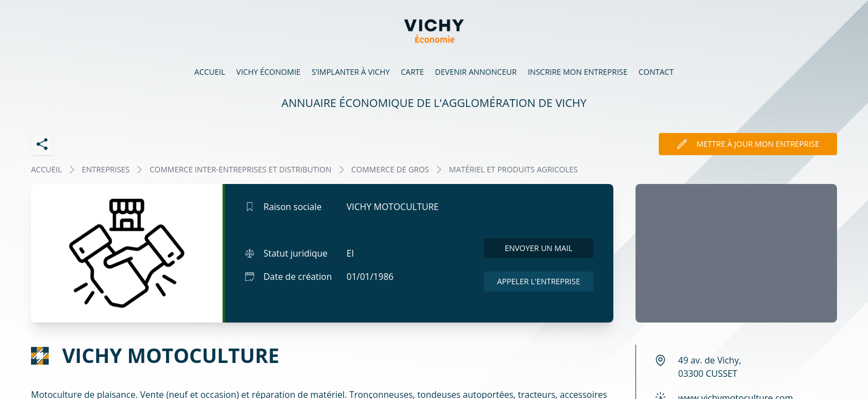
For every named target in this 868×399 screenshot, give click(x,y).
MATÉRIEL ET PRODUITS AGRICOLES (513, 169)
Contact (656, 72)
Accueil (210, 72)
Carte (412, 72)
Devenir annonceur (476, 72)
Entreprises (106, 169)
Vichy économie (268, 72)
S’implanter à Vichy (351, 72)
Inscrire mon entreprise (577, 72)
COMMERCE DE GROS (391, 169)
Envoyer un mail (539, 248)
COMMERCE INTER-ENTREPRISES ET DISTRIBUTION (240, 169)
